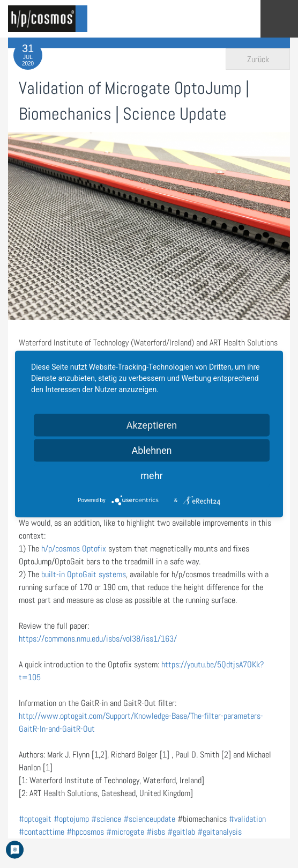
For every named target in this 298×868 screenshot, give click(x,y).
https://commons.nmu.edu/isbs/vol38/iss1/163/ (98, 639)
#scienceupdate (149, 819)
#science (106, 819)
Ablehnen (151, 450)
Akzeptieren (152, 425)
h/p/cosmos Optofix (73, 549)
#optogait (35, 819)
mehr (151, 476)
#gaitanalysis (219, 832)
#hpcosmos (85, 832)
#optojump (71, 819)
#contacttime (42, 832)
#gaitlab (181, 832)
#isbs (156, 832)
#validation (247, 819)
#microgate (125, 832)
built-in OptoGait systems (84, 574)
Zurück (258, 59)
